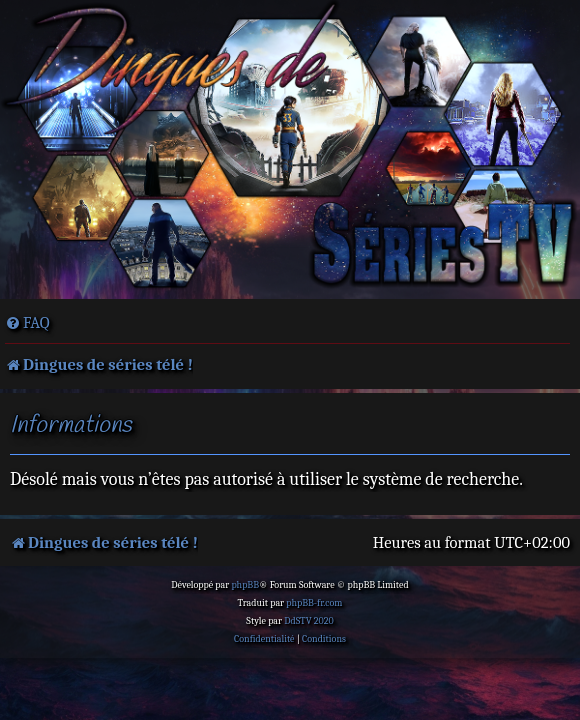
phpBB (245, 585)
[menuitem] (27, 323)
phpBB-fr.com (314, 603)
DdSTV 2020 (308, 621)
